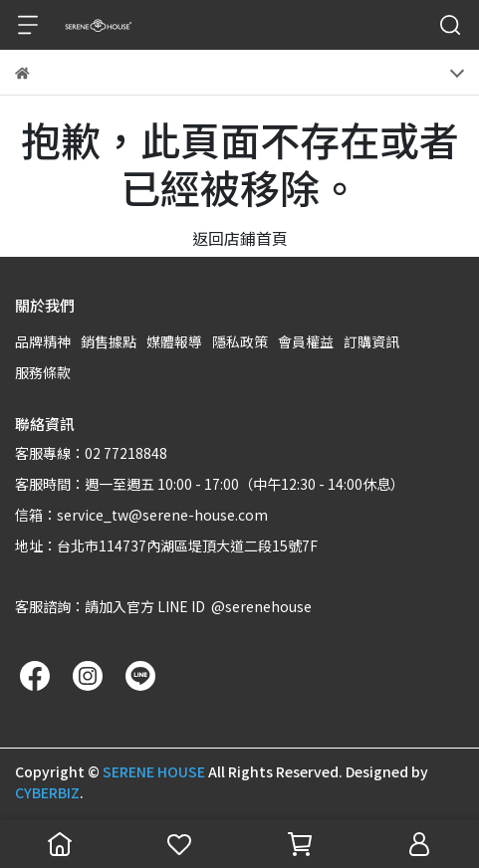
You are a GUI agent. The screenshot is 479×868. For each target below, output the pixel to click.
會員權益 (306, 341)
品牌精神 (43, 341)
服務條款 (43, 372)
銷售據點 (109, 341)
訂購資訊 (371, 341)
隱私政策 (240, 341)
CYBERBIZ (47, 792)
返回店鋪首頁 (240, 238)
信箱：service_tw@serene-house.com (141, 515)
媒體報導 (174, 341)
